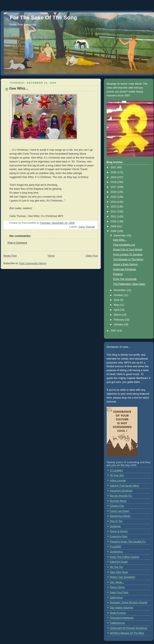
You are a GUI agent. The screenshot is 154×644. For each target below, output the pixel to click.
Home (51, 256)
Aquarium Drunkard (121, 491)
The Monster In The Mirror (128, 259)
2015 (114, 197)
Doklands (115, 526)
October (119, 295)
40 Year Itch (117, 475)
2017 (114, 187)
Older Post (92, 256)
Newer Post (10, 256)
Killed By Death (119, 562)
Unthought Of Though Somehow (129, 628)
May (116, 305)
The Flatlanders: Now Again (129, 284)
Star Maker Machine (122, 608)
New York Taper (119, 572)
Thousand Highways (122, 618)
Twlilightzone (117, 623)
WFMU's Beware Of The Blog (127, 633)
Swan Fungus (118, 613)
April (117, 310)
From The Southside (125, 279)
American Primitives (125, 269)
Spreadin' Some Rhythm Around (129, 603)
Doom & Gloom (119, 531)
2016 (114, 192)
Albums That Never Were (125, 486)
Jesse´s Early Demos (125, 264)
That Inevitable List (124, 245)
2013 (114, 207)
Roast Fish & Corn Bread (128, 250)
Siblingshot (116, 598)
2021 (114, 167)
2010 (114, 221)
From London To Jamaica (128, 255)
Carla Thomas (87, 227)
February (119, 320)
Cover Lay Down (120, 511)
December (120, 236)
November (120, 290)
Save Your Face (119, 592)
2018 (114, 182)
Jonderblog (116, 552)
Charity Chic (117, 506)
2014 (114, 202)
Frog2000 (116, 547)
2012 (114, 212)
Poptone (118, 274)
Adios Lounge (118, 481)
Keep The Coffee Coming (125, 557)
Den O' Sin (116, 521)
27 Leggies (116, 470)
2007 (114, 331)
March (118, 315)
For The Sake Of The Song (44, 18)
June (117, 300)
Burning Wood (118, 501)
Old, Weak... (117, 582)
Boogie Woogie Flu (121, 496)
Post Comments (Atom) (33, 263)
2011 (114, 217)
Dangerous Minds (120, 516)
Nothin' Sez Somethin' (123, 577)
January (119, 324)
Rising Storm (117, 587)
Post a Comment (17, 243)
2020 (114, 172)
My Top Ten (117, 567)
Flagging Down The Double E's (128, 542)
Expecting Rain (119, 536)
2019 (114, 177)
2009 (114, 226)
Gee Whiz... (120, 240)
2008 (114, 231)
